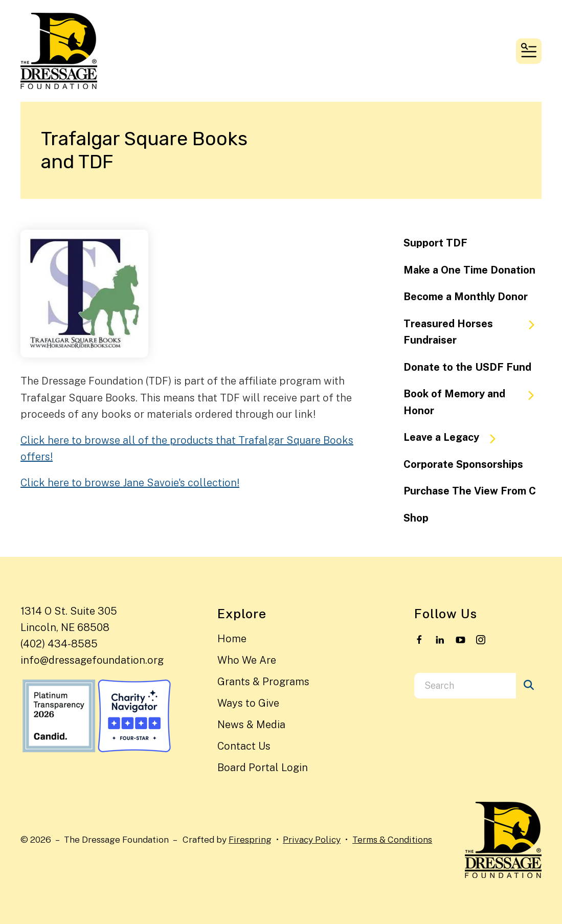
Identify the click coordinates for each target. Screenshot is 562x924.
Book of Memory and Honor (473, 402)
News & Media (251, 725)
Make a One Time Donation (469, 270)
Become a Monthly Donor (466, 297)
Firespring (250, 839)
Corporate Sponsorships (463, 464)
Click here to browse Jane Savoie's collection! (130, 483)
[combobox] (465, 686)
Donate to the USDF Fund (467, 367)
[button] (529, 51)
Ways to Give (248, 703)
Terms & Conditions (392, 839)
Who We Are (247, 660)
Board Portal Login (263, 768)
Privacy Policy (312, 839)
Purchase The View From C (470, 491)
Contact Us (244, 746)
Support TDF (435, 243)
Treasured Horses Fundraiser (473, 332)
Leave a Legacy (454, 438)
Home (232, 639)
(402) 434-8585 (59, 644)
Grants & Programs (263, 682)
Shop (416, 518)
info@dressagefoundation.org (92, 660)
